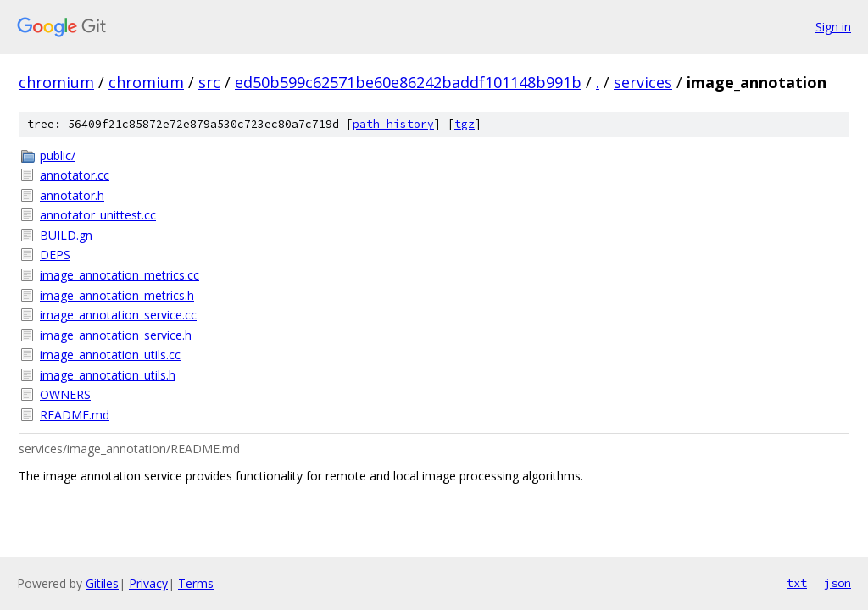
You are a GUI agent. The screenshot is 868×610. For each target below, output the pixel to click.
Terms (196, 583)
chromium (56, 82)
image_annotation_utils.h (108, 375)
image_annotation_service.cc (118, 315)
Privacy (148, 583)
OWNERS (65, 394)
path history (393, 124)
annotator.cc (75, 175)
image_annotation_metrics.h (117, 295)
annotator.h (72, 195)
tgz (465, 124)
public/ (58, 155)
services (643, 82)
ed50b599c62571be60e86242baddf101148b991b (408, 82)
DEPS (55, 255)
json (837, 583)
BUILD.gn (66, 235)
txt (797, 583)
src (209, 82)
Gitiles (102, 583)
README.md (75, 415)
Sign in (833, 27)
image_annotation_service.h (116, 335)
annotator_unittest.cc (98, 215)
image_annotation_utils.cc (110, 355)
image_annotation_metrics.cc (120, 275)
